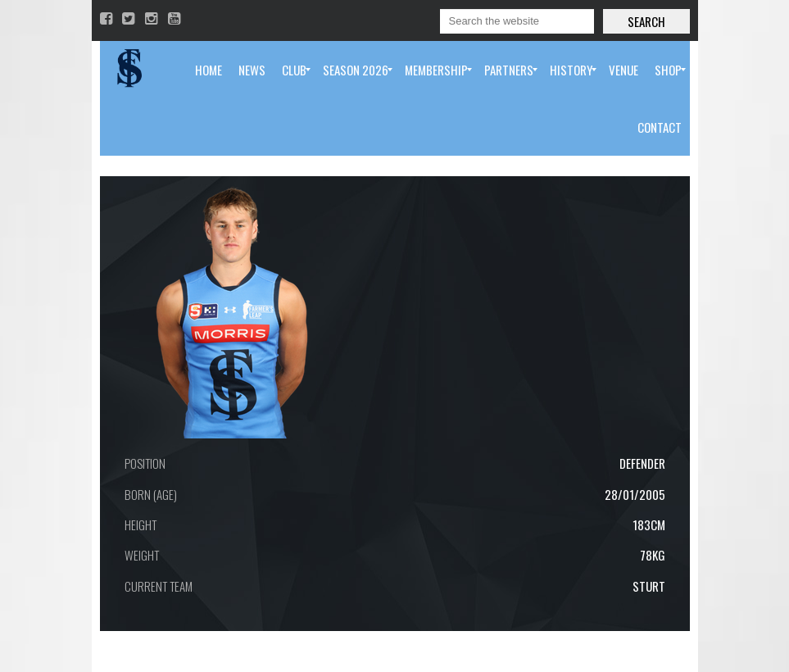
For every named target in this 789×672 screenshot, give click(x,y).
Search (646, 21)
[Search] (517, 21)
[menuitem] (209, 70)
